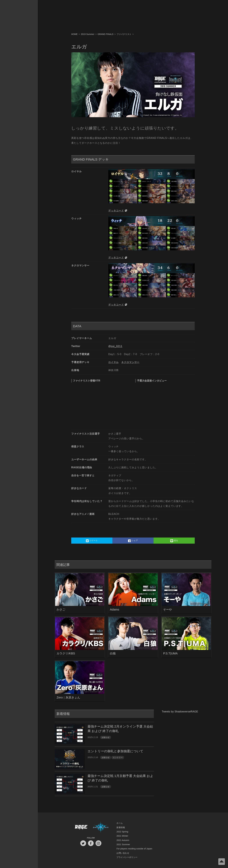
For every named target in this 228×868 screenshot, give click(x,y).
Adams (115, 609)
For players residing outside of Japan (134, 849)
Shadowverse (101, 827)
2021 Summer (123, 844)
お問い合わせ (123, 853)
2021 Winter (122, 836)
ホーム (120, 823)
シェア (133, 541)
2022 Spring (122, 832)
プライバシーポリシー (127, 857)
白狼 (113, 653)
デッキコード (116, 211)
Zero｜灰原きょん (68, 697)
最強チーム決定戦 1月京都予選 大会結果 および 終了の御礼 (120, 778)
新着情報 (121, 827)
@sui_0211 (115, 346)
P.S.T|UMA (170, 653)
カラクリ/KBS (66, 653)
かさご (61, 609)
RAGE (81, 827)
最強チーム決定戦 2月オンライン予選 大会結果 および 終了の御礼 (120, 729)
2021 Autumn (123, 840)
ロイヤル (114, 362)
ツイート (92, 541)
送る (174, 541)
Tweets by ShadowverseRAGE (180, 712)
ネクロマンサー (130, 362)
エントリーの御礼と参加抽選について (115, 751)
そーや (168, 609)
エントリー (118, 757)
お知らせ (106, 737)
